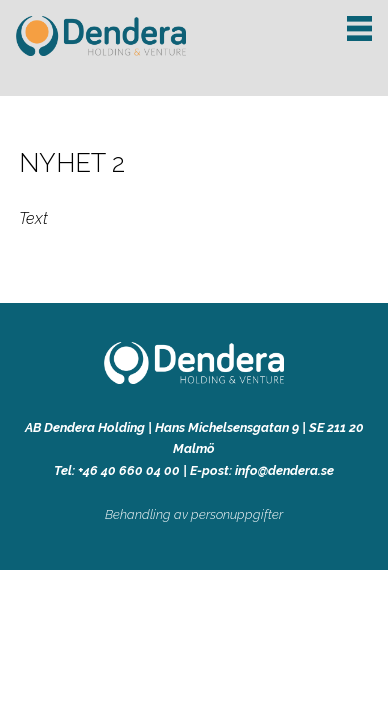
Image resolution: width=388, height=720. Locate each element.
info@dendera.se (284, 470)
